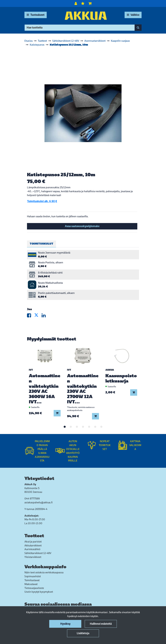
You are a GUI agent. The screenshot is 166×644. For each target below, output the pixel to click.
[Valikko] (133, 15)
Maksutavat (31, 584)
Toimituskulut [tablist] (41, 244)
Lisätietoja (83, 633)
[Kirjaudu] (76, 3)
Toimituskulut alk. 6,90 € (42, 201)
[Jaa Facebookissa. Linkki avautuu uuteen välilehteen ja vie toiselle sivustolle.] (31, 316)
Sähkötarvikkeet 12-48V (38, 553)
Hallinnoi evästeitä (101, 624)
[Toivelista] (83, 3)
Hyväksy (65, 624)
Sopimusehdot (33, 576)
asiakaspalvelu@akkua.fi (39, 502)
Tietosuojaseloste (34, 588)
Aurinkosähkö (32, 549)
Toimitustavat (32, 580)
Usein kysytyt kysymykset (39, 592)
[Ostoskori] (90, 3)
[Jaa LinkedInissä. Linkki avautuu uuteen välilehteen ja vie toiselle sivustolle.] (45, 316)
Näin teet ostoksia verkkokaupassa (44, 572)
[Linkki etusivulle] (86, 16)
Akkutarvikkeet (33, 545)
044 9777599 (32, 499)
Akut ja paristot (33, 542)
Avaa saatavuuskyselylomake (82, 226)
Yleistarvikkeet (33, 557)
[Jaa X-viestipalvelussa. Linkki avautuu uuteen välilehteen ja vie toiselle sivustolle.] (38, 316)
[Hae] (80, 28)
